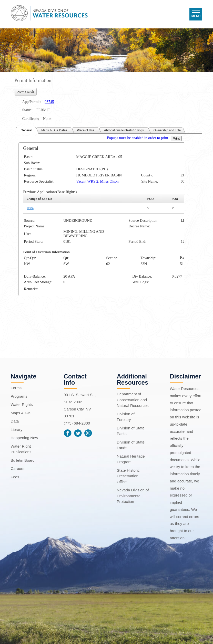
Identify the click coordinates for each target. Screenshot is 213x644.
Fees (15, 477)
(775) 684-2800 (77, 423)
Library (17, 430)
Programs (19, 396)
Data (15, 421)
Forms (16, 388)
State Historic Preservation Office (128, 476)
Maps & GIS (21, 413)
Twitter (78, 433)
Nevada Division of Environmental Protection (133, 496)
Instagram (88, 433)
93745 (49, 102)
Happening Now (24, 438)
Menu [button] (196, 16)
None (47, 119)
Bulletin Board (23, 460)
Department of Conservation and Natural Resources (133, 400)
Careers (18, 468)
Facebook (68, 433)
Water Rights (22, 404)
